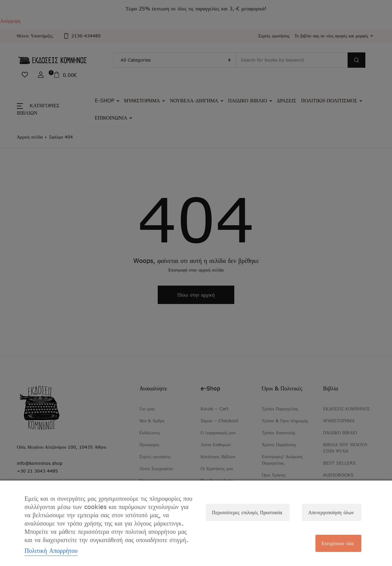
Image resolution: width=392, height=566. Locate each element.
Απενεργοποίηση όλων (331, 512)
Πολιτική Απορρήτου (51, 551)
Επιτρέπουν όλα (338, 543)
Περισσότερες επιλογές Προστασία (247, 512)
